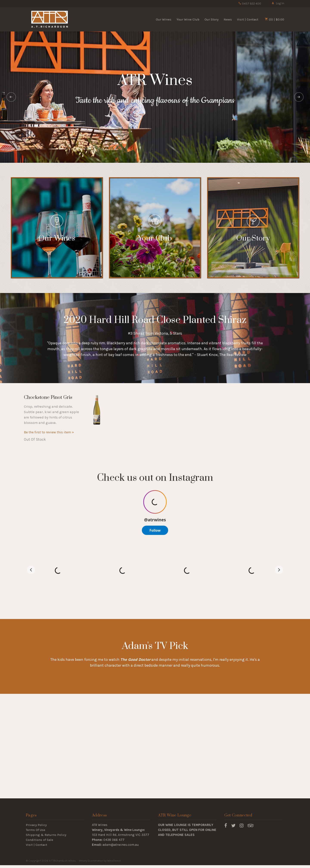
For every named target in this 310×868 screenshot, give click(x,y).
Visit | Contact (248, 19)
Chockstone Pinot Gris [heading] (48, 397)
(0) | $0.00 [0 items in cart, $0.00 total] (274, 19)
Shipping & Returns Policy (46, 835)
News (228, 19)
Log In (278, 3)
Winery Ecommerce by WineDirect (100, 861)
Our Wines (164, 19)
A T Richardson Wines (50, 19)
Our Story (212, 19)
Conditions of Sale (40, 840)
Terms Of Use (36, 830)
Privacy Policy (36, 825)
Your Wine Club (188, 19)
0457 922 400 (250, 4)
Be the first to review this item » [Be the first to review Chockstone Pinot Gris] (49, 432)
